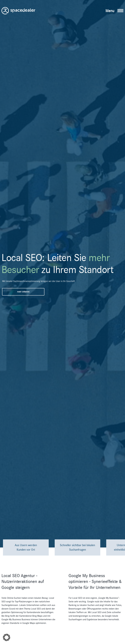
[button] (115, 11)
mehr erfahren (23, 292)
